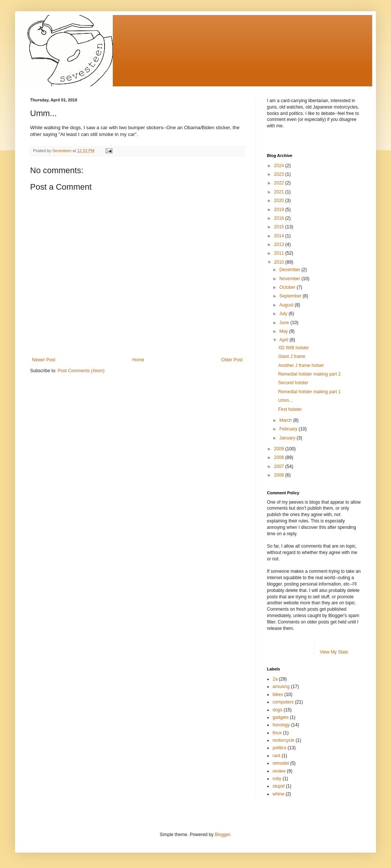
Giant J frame (292, 356)
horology (281, 725)
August (287, 305)
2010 (280, 262)
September (291, 296)
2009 (280, 449)
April (284, 340)
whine (278, 794)
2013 (280, 245)
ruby (277, 779)
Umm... (286, 400)
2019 (280, 210)
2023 (280, 174)
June (285, 323)
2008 (280, 457)
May (284, 331)
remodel (281, 763)
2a (275, 679)
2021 (280, 192)
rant (277, 756)
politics (280, 748)
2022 (280, 183)
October (288, 287)
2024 (280, 166)
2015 (280, 227)
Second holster (293, 383)
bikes (278, 694)
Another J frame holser (301, 365)
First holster (290, 409)
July (284, 314)
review (279, 771)
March (286, 420)
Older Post (232, 360)
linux (277, 733)
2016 (280, 218)
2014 (280, 236)
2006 (280, 475)
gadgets (281, 717)
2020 (280, 201)
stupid (279, 786)
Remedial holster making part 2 (309, 374)
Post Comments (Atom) (81, 371)
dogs (277, 710)
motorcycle (283, 740)
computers (283, 702)
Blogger (222, 835)
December (290, 270)
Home (138, 360)
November (290, 279)
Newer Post (44, 360)
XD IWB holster (294, 348)
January (288, 438)
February (289, 429)
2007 (280, 466)
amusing (281, 687)
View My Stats (334, 652)
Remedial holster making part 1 (309, 392)
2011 (280, 253)
